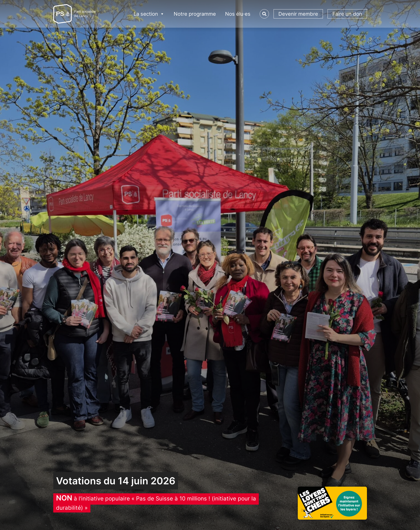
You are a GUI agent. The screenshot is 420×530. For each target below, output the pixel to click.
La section (149, 14)
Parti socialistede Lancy (85, 14)
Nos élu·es (238, 14)
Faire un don (347, 14)
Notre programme (195, 14)
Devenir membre (298, 14)
